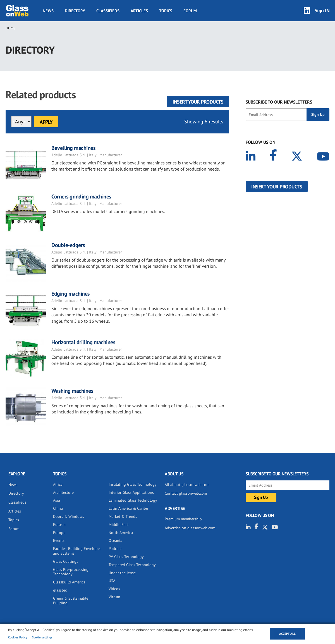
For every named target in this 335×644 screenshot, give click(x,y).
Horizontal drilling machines (83, 342)
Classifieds (108, 11)
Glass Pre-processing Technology (71, 572)
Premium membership (183, 519)
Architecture (63, 492)
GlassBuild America (69, 582)
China (58, 508)
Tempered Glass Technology (132, 565)
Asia (57, 500)
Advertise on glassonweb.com (190, 528)
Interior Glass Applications (131, 492)
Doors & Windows (69, 516)
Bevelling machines (73, 148)
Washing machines (72, 391)
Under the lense (122, 573)
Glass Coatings (66, 561)
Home (10, 28)
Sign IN (322, 10)
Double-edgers (68, 245)
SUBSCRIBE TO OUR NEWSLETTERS (279, 102)
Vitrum (114, 597)
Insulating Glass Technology (133, 484)
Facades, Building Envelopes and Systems (77, 551)
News (48, 11)
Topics (166, 11)
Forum (190, 11)
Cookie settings (42, 637)
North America (121, 533)
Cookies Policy (18, 637)
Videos (114, 589)
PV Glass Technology (126, 557)
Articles (139, 11)
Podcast (115, 549)
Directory (75, 11)
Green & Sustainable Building (71, 601)
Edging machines (70, 294)
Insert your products (198, 102)
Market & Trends (123, 516)
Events (59, 540)
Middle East (119, 525)
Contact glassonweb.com (186, 493)
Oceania (115, 540)
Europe (59, 533)
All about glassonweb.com (187, 485)
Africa (58, 484)
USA (112, 581)
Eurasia (59, 525)
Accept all (287, 634)
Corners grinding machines (81, 197)
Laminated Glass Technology (133, 500)
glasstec (60, 590)
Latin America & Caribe (128, 508)
